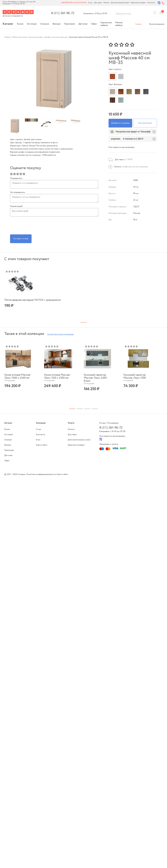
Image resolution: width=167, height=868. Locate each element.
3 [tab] (87, 413)
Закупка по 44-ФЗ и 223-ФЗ (74, 3)
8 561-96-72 (63, 13)
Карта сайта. (62, 479)
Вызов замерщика (157, 24)
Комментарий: (17, 206)
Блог (38, 444)
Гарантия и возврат (138, 3)
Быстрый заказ (145, 122)
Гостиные (32, 24)
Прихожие (69, 24)
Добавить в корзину (120, 122)
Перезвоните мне (123, 14)
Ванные (56, 24)
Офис (94, 24)
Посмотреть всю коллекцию (60, 338)
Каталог (8, 24)
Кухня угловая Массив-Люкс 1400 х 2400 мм (18, 381)
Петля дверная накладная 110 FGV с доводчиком (21, 299)
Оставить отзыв (22, 237)
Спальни (45, 24)
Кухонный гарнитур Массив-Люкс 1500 (135, 381)
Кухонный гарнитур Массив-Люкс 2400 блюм (95, 382)
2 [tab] (80, 413)
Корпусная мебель (106, 24)
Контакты (151, 3)
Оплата (106, 3)
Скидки (138, 24)
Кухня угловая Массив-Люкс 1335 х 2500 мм (57, 381)
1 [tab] (72, 413)
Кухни (20, 24)
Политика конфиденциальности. (41, 479)
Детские (83, 24)
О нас (90, 3)
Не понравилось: (18, 192)
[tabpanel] (23, 292)
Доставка (98, 3)
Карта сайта (42, 449)
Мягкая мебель (119, 24)
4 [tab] (95, 413)
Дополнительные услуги (120, 3)
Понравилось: (16, 178)
